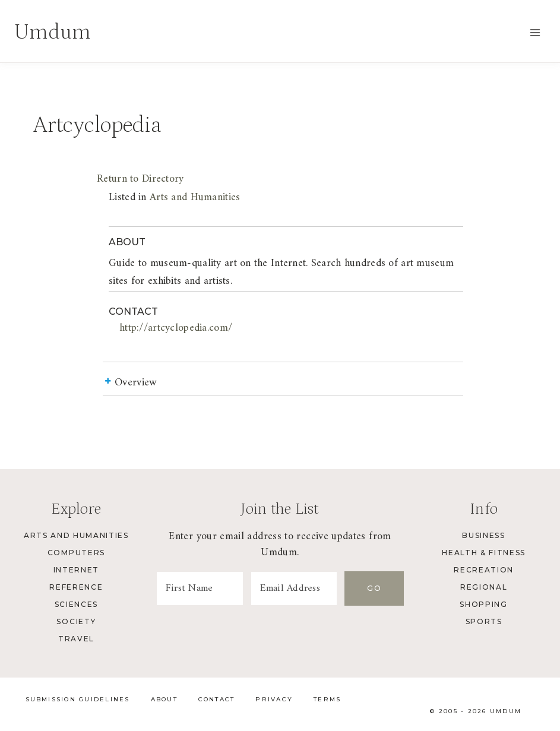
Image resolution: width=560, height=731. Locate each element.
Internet (76, 570)
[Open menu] (535, 32)
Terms (327, 699)
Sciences (76, 604)
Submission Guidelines (78, 699)
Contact (217, 699)
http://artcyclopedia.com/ (176, 328)
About (164, 699)
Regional (484, 587)
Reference (76, 587)
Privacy (274, 699)
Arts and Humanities (195, 197)
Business (483, 535)
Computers (76, 553)
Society (76, 621)
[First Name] (200, 588)
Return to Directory (140, 179)
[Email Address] (294, 588)
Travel (76, 639)
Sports (484, 621)
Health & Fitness (484, 553)
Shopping (483, 604)
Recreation (484, 570)
